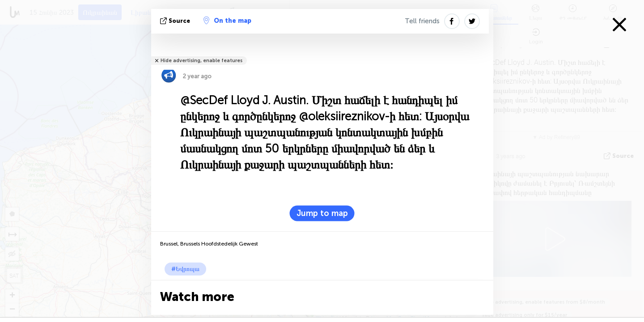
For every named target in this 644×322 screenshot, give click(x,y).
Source (176, 21)
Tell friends (422, 21)
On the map (227, 21)
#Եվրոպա (185, 269)
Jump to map (322, 213)
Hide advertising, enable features (201, 61)
